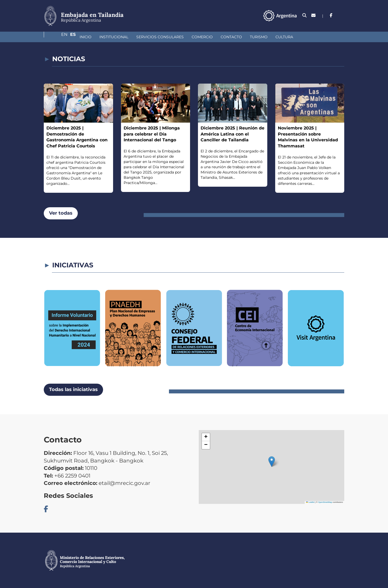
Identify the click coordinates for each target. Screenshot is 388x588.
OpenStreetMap (325, 502)
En (331, 15)
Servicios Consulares (132, 37)
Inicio (58, 37)
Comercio (174, 37)
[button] (272, 462)
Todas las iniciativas (73, 389)
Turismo (231, 37)
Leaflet (310, 502)
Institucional (86, 37)
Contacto (203, 37)
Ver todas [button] (61, 213)
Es (341, 15)
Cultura (256, 37)
